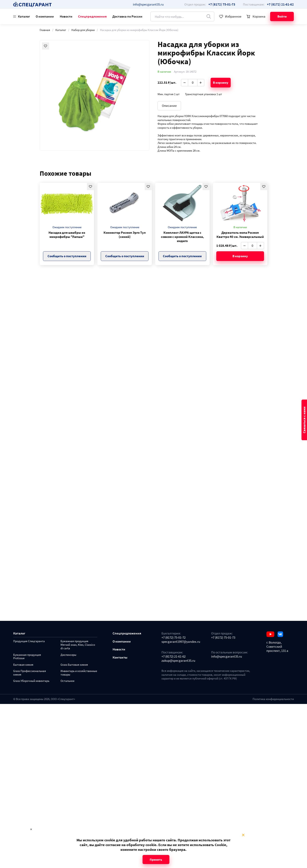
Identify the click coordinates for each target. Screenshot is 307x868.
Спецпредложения (92, 16)
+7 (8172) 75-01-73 (223, 638)
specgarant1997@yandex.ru (181, 642)
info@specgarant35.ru (148, 4)
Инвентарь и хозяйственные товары (79, 673)
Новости (66, 16)
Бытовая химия (23, 665)
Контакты (120, 657)
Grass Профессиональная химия (30, 673)
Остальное (67, 681)
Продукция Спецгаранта (29, 641)
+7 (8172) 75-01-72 (174, 638)
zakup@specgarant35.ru (178, 661)
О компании (45, 16)
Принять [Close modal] (156, 860)
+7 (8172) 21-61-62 (174, 656)
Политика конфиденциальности (273, 699)
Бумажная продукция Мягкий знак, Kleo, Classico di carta (78, 645)
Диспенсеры (68, 655)
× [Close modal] (243, 835)
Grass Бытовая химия (74, 665)
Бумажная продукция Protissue (27, 657)
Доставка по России (127, 16)
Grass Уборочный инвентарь (31, 681)
